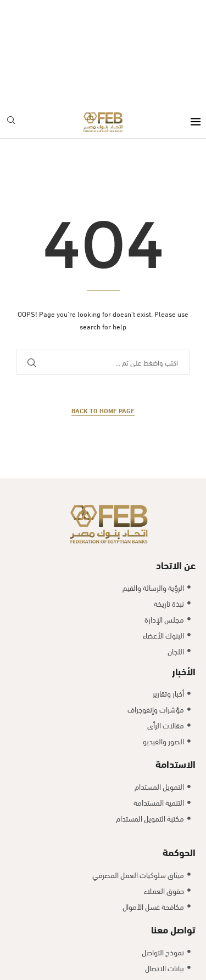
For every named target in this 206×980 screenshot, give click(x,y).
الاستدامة (176, 659)
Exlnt (100, 899)
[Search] (11, 17)
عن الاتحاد (176, 460)
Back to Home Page (103, 306)
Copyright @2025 (60, 899)
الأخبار (184, 565)
